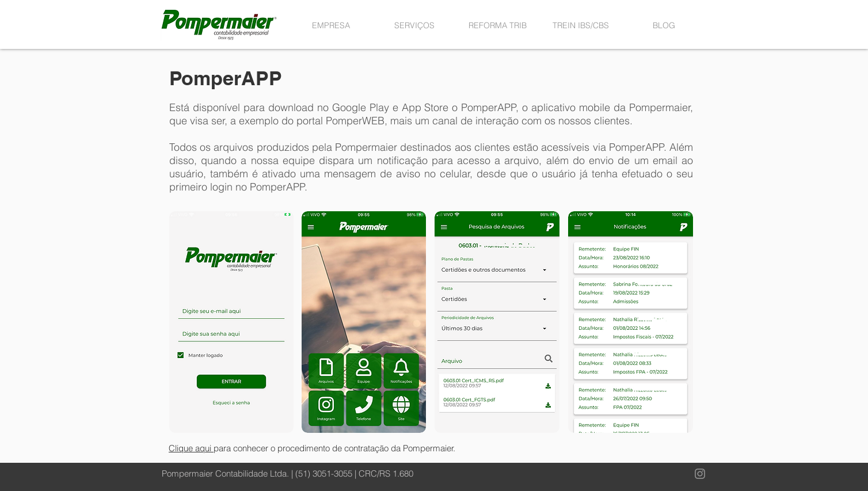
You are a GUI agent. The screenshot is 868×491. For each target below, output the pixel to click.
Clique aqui (191, 448)
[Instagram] (700, 474)
